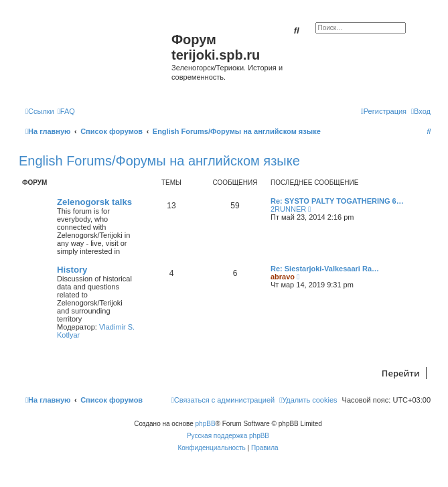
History (72, 270)
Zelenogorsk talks (94, 202)
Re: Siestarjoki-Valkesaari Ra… (325, 269)
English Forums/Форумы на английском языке (159, 161)
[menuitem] (66, 111)
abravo (283, 277)
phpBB (206, 424)
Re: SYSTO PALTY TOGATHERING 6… (337, 201)
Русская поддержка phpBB (228, 436)
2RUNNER (288, 209)
